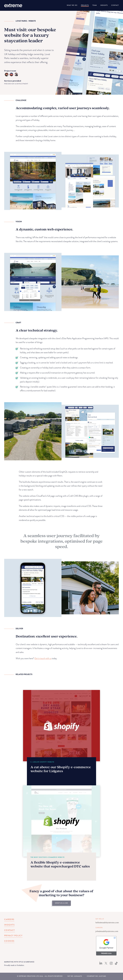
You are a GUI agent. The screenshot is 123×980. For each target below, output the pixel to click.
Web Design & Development (16, 84)
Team (94, 5)
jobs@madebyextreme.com (107, 931)
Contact (115, 5)
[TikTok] (116, 964)
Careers (9, 919)
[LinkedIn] (101, 964)
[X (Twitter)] (106, 964)
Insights (104, 5)
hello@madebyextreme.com (107, 922)
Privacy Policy (13, 936)
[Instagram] (111, 964)
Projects (85, 5)
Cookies (9, 941)
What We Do (72, 5)
